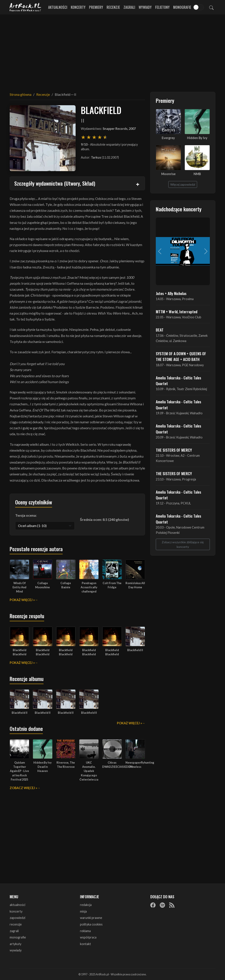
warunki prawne (91, 918)
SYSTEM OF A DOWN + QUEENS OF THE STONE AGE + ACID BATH (181, 356)
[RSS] (172, 905)
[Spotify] (162, 905)
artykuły (15, 944)
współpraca (88, 937)
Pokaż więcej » (22, 600)
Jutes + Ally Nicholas (171, 293)
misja (83, 911)
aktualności (17, 905)
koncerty (16, 911)
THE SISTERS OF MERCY (174, 450)
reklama (85, 931)
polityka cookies (91, 924)
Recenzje (113, 7)
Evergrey (168, 138)
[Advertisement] (112, 51)
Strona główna (21, 94)
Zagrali (129, 7)
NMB (197, 174)
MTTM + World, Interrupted (177, 312)
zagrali (14, 931)
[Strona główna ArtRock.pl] (25, 7)
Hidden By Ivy (197, 138)
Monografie (182, 7)
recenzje (16, 924)
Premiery (96, 7)
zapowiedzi (17, 918)
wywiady (16, 950)
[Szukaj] (211, 7)
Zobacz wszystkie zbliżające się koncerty (183, 544)
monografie (18, 937)
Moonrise (168, 174)
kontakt (85, 944)
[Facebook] (153, 905)
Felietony (162, 7)
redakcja (86, 905)
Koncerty (78, 7)
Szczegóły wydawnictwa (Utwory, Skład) (55, 183)
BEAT (160, 330)
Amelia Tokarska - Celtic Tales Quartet (179, 380)
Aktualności (58, 7)
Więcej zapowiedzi (183, 184)
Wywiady (145, 7)
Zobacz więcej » (23, 788)
